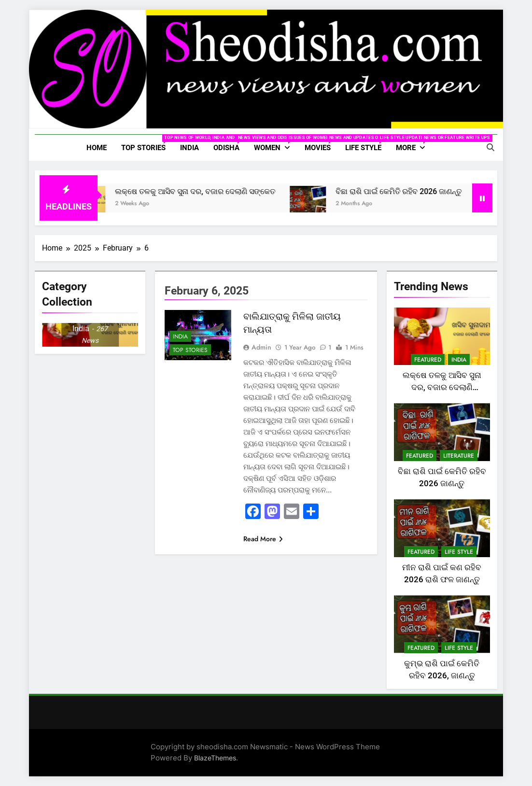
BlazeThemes (215, 758)
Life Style (367, 143)
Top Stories (147, 143)
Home (97, 148)
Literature (459, 456)
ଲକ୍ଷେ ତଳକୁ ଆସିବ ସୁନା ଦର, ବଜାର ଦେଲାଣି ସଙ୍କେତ (210, 191)
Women (276, 143)
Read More (263, 539)
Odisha (230, 143)
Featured (428, 360)
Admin (261, 347)
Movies (321, 143)
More (414, 143)
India (189, 148)
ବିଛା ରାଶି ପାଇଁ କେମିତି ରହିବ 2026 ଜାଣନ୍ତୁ (414, 191)
